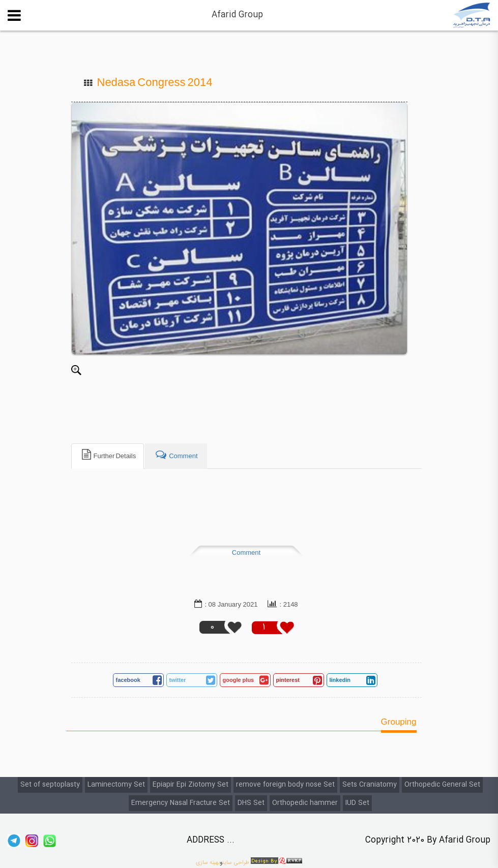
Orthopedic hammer (305, 803)
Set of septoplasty (50, 785)
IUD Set (357, 803)
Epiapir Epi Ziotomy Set (191, 785)
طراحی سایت (236, 863)
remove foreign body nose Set (285, 785)
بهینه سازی (208, 863)
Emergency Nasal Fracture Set (181, 803)
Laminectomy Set (116, 785)
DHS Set (251, 803)
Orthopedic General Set (442, 785)
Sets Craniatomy (370, 785)
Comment (246, 553)
